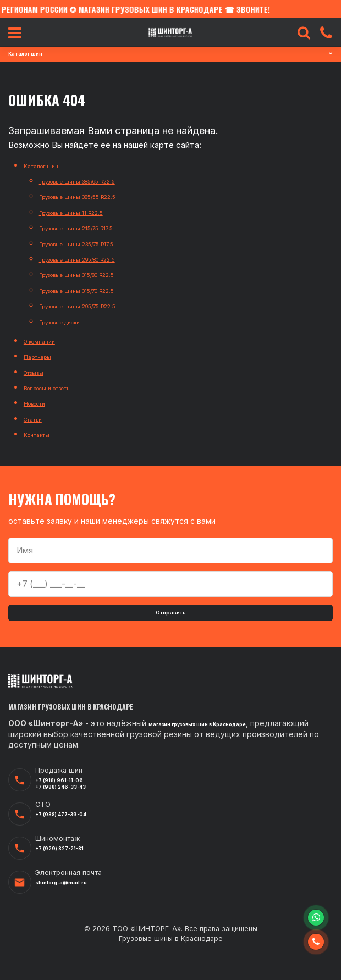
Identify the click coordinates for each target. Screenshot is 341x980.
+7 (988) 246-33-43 (75, 811)
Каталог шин (48, 165)
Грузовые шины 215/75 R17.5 (95, 227)
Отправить (171, 618)
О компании (47, 340)
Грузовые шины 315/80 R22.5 (96, 274)
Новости (41, 403)
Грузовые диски (71, 321)
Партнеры (44, 356)
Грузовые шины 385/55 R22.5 (97, 196)
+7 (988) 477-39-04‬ (75, 841)
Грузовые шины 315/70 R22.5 (96, 290)
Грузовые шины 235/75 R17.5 (96, 243)
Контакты (43, 434)
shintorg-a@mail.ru (74, 909)
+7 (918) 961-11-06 (72, 800)
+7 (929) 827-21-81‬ (73, 875)
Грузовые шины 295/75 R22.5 (97, 305)
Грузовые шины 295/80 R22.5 (97, 259)
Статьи (38, 419)
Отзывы (40, 372)
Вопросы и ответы (61, 387)
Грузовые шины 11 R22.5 (87, 212)
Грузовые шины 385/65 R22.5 (97, 181)
